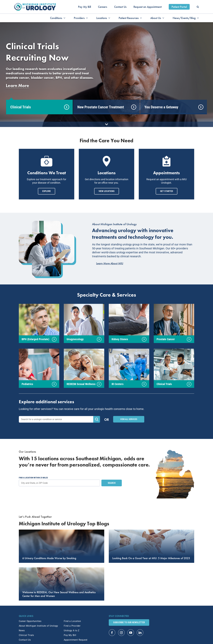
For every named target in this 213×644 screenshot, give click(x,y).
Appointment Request (76, 640)
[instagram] (121, 633)
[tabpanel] (107, 65)
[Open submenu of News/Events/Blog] (197, 18)
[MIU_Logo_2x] (35, 4)
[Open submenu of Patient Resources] (140, 18)
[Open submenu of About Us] (163, 18)
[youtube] (131, 633)
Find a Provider (72, 626)
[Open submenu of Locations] (109, 18)
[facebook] (112, 633)
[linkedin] (140, 633)
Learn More (17, 86)
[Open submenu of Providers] (86, 18)
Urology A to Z (72, 630)
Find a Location (72, 621)
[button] (198, 7)
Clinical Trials (26, 635)
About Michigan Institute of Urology (38, 626)
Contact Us (25, 640)
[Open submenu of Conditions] (64, 18)
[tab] (39, 107)
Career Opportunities (30, 621)
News (22, 630)
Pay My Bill (70, 635)
